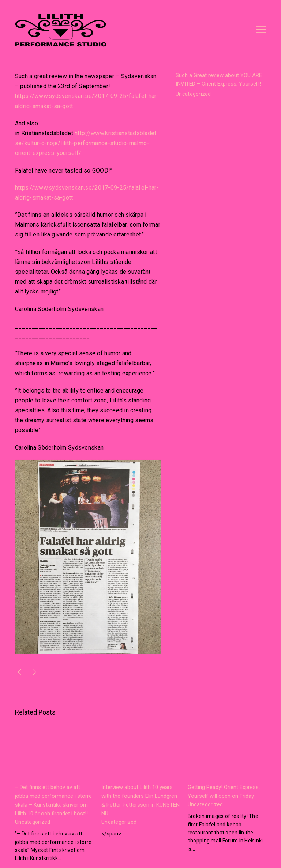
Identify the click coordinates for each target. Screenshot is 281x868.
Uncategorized (193, 94)
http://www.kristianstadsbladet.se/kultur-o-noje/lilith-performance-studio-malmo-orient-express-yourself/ (86, 143)
